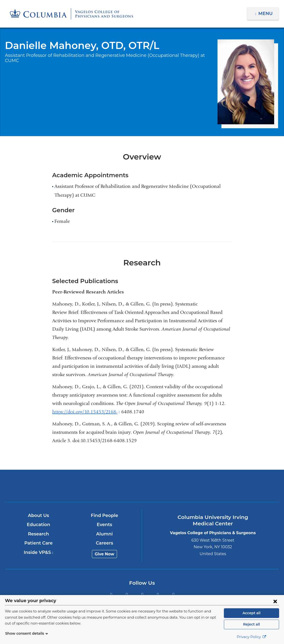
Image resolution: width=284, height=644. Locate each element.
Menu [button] (266, 14)
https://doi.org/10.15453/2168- (86, 412)
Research (39, 534)
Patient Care (39, 543)
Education (39, 525)
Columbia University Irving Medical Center (52, 486)
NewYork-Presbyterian (142, 489)
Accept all (251, 613)
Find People (105, 515)
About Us (39, 515)
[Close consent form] (275, 601)
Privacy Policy (251, 637)
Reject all (251, 624)
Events (105, 525)
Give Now (105, 554)
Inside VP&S (39, 552)
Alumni (105, 534)
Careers (105, 543)
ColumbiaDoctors (232, 486)
